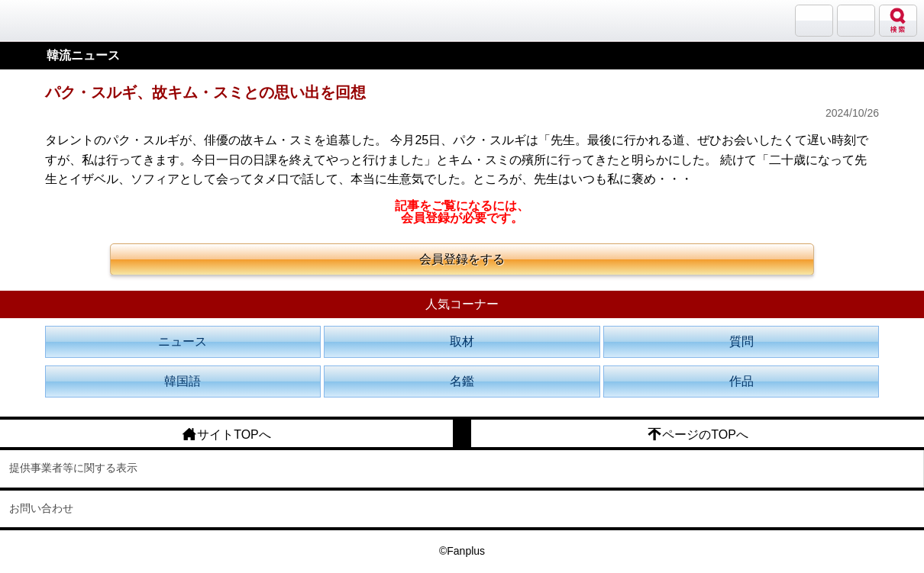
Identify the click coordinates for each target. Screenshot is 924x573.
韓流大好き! (51, 20)
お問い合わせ (41, 508)
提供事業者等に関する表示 (73, 468)
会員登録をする (462, 259)
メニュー (856, 21)
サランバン (814, 21)
